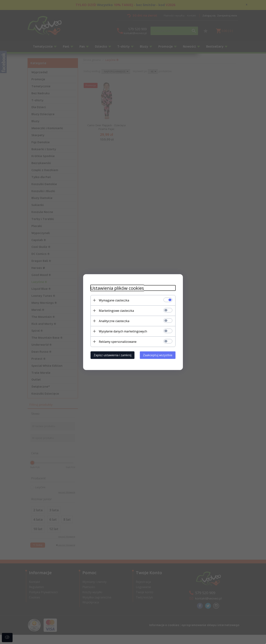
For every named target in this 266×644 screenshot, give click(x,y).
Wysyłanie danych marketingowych (123, 331)
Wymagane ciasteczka (114, 300)
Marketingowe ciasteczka (116, 310)
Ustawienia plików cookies (117, 288)
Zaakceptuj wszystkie (158, 355)
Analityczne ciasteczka (114, 321)
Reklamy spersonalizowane (118, 341)
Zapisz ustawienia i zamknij (112, 355)
